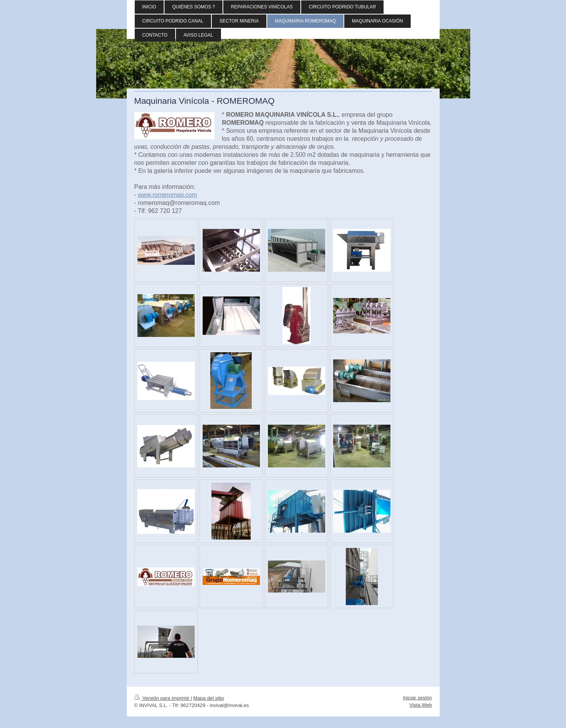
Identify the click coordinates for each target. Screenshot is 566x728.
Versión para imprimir (163, 698)
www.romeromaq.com (167, 195)
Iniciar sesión (418, 698)
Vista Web (421, 705)
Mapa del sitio (209, 698)
